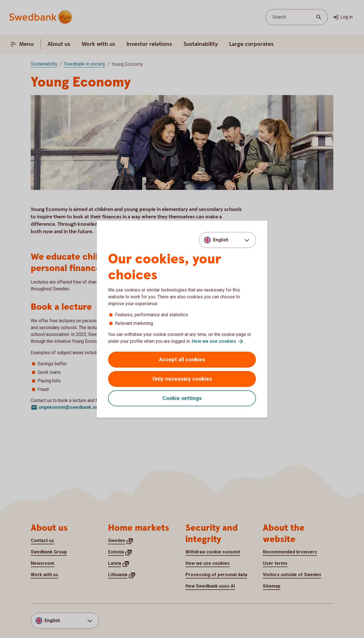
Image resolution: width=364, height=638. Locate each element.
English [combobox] (221, 240)
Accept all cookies (182, 359)
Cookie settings (182, 398)
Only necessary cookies (182, 379)
